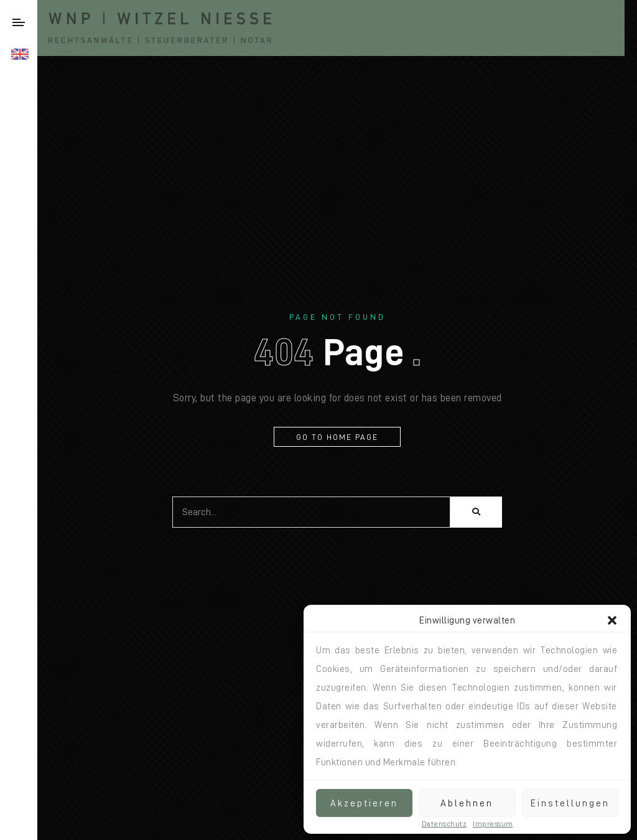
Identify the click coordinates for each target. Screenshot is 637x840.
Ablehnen (467, 803)
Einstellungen (570, 803)
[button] (612, 620)
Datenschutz (444, 824)
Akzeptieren (364, 803)
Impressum (493, 824)
